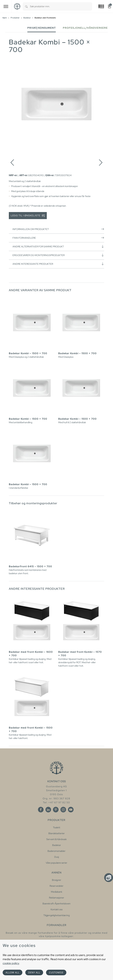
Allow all (13, 972)
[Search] (26, 6)
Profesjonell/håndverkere (85, 28)
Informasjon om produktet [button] (58, 229)
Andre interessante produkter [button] (58, 264)
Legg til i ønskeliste (28, 216)
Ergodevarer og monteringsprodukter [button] (58, 255)
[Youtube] (71, 810)
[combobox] (61, 6)
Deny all (34, 972)
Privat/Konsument (42, 28)
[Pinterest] (56, 810)
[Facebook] (41, 810)
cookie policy (11, 963)
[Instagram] (63, 810)
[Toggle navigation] (6, 6)
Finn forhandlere (58, 238)
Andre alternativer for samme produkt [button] (58, 246)
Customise (56, 972)
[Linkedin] (48, 810)
